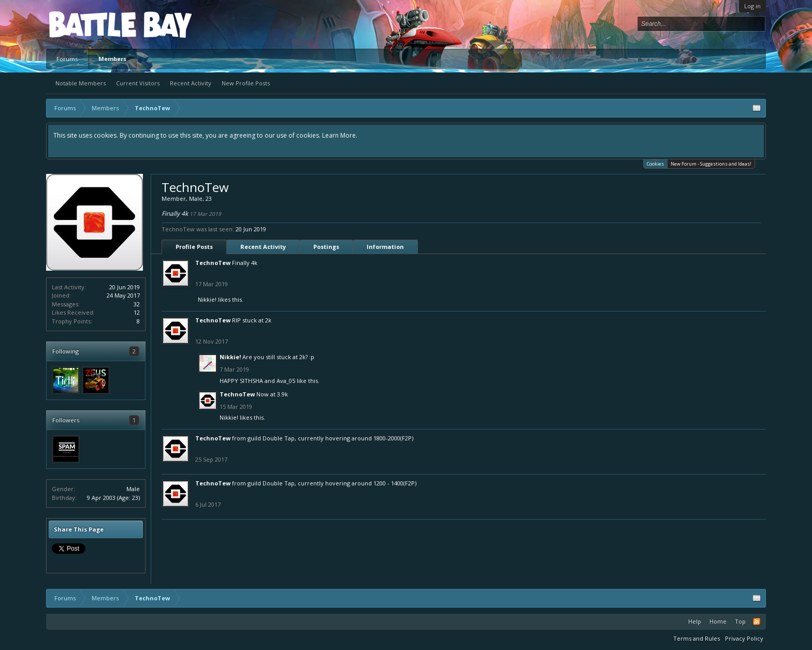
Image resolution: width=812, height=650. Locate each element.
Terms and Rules (697, 638)
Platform (87, 24)
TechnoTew (213, 263)
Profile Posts (194, 247)
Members (112, 59)
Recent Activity (191, 83)
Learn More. (340, 135)
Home (718, 621)
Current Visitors (138, 83)
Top (740, 621)
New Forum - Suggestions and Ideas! (711, 164)
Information (385, 247)
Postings (326, 247)
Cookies (655, 163)
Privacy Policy (744, 638)
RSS (757, 622)
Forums (67, 59)
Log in (752, 6)
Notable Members (81, 83)
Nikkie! (207, 299)
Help (695, 621)
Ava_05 (286, 381)
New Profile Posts (246, 83)
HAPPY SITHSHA (241, 381)
